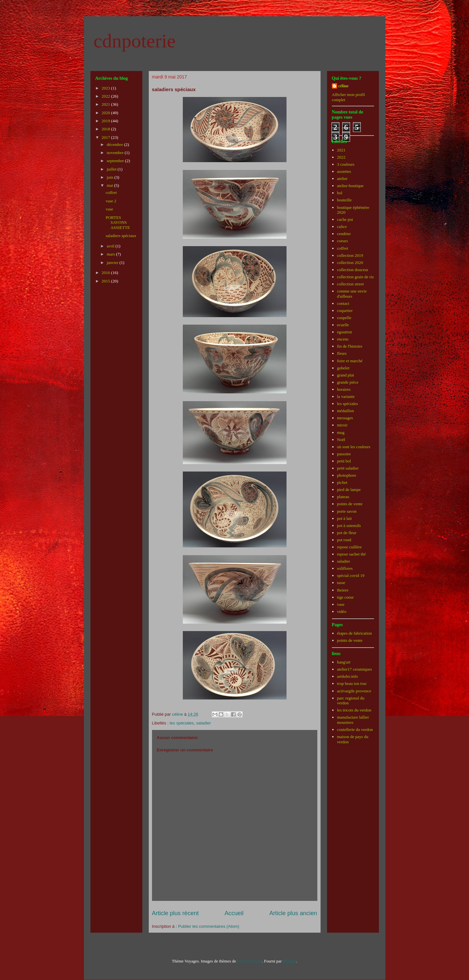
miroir (342, 425)
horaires (344, 389)
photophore (347, 475)
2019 (106, 121)
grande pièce (348, 382)
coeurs (343, 241)
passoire (344, 454)
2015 (106, 281)
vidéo (342, 611)
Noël (341, 440)
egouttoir (345, 332)
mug (341, 432)
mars (111, 254)
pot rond (344, 540)
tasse (341, 583)
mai (110, 185)
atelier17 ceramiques (355, 669)
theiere (343, 590)
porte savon (347, 511)
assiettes (344, 171)
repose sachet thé (352, 554)
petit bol (344, 461)
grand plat (346, 375)
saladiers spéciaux (121, 236)
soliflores (345, 568)
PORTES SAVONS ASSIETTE (118, 222)
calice (342, 227)
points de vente (350, 504)
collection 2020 (350, 263)
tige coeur (346, 597)
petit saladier (348, 468)
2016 (106, 273)
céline (344, 86)
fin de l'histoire (350, 346)
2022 (106, 96)
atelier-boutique (350, 186)
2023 (106, 88)
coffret (111, 192)
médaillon (346, 411)
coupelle (344, 318)
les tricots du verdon (354, 710)
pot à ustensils (349, 526)
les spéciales (182, 723)
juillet (112, 169)
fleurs (342, 353)
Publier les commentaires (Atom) (209, 926)
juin (110, 177)
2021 (106, 104)
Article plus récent (176, 913)
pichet (342, 482)
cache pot (345, 219)
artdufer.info (348, 676)
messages (345, 418)
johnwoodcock (250, 961)
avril (111, 246)
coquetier (345, 311)
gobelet (343, 368)
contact (343, 303)
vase (109, 209)
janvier (113, 263)
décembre (115, 144)
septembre (116, 161)
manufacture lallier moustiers (353, 720)
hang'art (344, 662)
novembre (116, 153)
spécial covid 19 (351, 575)
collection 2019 (350, 255)
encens (343, 339)
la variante (346, 396)
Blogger (289, 961)
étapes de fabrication (355, 633)
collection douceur (353, 270)
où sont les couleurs (354, 447)
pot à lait (345, 518)
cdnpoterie (135, 41)
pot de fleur (347, 533)
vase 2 (111, 201)
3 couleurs (346, 164)
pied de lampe (349, 490)
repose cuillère (349, 547)
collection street (351, 284)
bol (340, 193)
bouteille (345, 200)
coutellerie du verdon (355, 729)
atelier (342, 179)
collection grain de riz (356, 277)
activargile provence (354, 691)
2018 (106, 129)
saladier (204, 723)
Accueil (234, 913)
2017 (106, 137)
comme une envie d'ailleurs (352, 294)
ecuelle (343, 325)
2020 (106, 113)
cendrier (344, 234)
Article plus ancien (293, 913)
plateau (343, 497)
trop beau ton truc (352, 683)
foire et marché (350, 361)
